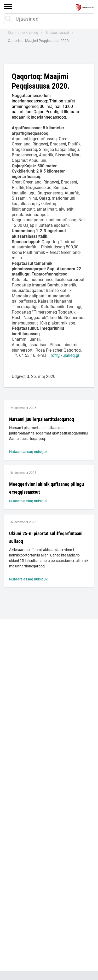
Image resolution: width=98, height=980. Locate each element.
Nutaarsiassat (58, 33)
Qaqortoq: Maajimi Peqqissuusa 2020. (39, 41)
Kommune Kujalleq (23, 33)
